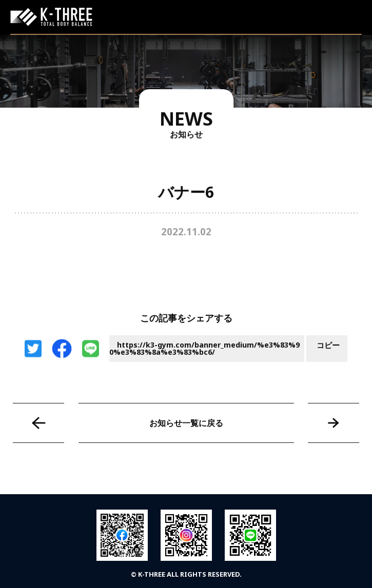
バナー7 (334, 423)
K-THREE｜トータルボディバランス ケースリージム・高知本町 (51, 17)
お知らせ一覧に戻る (186, 423)
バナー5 (38, 423)
